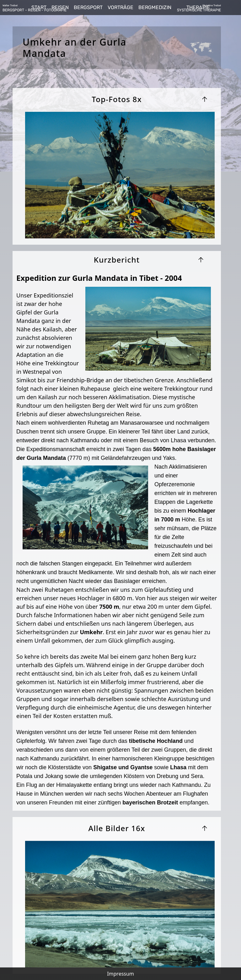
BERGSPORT (88, 7)
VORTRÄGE (120, 7)
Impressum (120, 974)
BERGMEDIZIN (155, 7)
